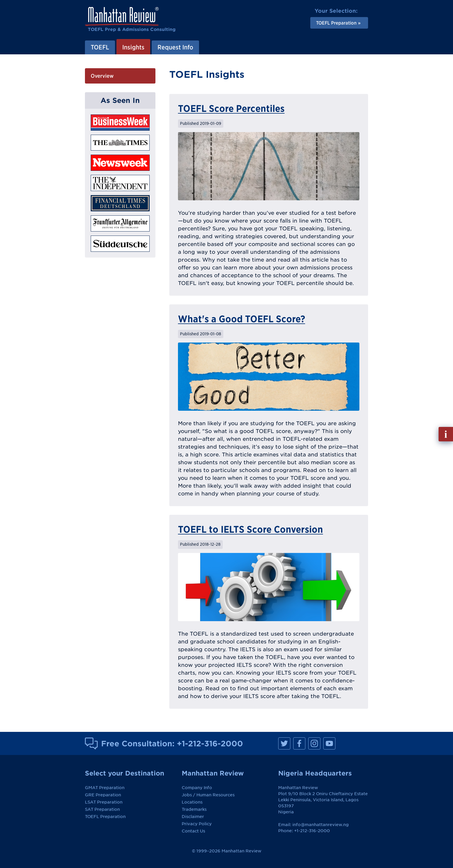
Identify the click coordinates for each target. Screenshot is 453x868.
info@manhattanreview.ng (321, 825)
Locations (192, 802)
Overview (102, 76)
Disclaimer (193, 817)
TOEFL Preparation (105, 817)
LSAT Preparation (104, 802)
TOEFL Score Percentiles (231, 108)
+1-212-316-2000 (210, 743)
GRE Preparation (103, 795)
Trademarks (194, 809)
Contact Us (193, 831)
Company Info (197, 788)
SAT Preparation (102, 809)
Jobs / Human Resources (208, 795)
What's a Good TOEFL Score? (242, 319)
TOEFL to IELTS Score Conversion (250, 529)
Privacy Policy (197, 824)
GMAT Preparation (105, 788)
